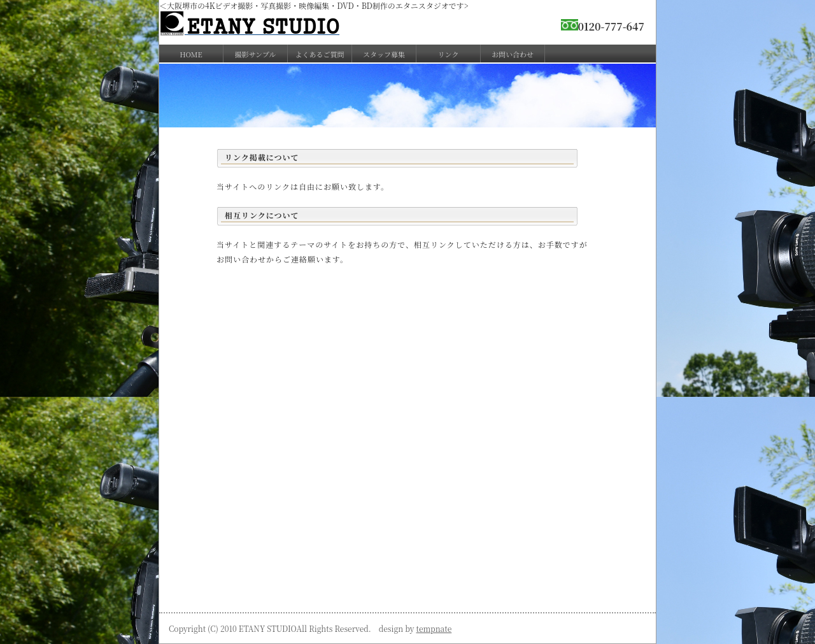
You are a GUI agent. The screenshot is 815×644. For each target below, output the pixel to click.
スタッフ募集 (384, 54)
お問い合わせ (513, 54)
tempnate (434, 628)
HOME (191, 54)
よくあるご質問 (320, 54)
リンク (449, 54)
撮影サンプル (255, 54)
